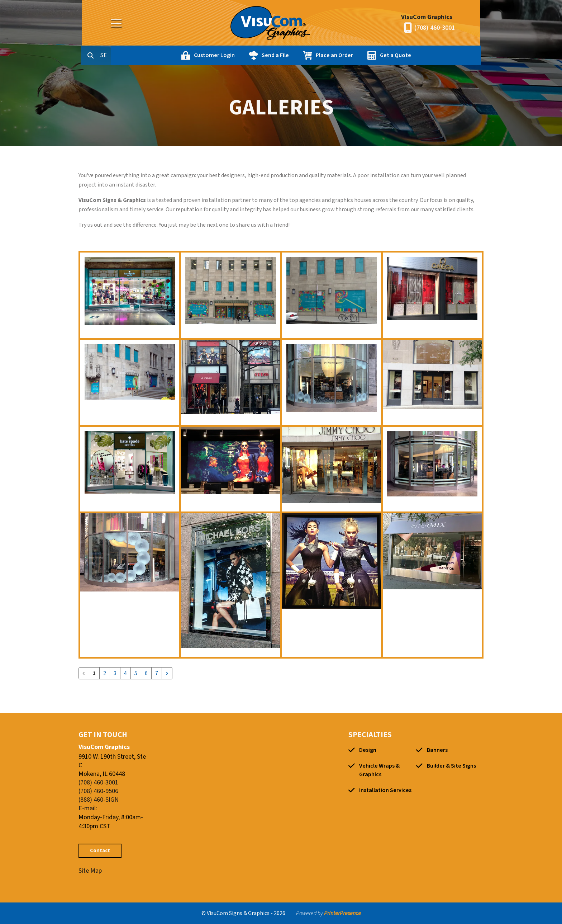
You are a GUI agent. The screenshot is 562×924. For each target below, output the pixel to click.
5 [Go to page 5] (136, 673)
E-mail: (88, 808)
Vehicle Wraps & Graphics (379, 770)
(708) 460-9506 (98, 791)
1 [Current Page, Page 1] (94, 673)
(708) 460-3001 (435, 28)
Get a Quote (426, 55)
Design (368, 750)
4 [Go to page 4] (125, 673)
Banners (437, 750)
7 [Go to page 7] (157, 673)
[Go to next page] (167, 673)
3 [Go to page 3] (115, 673)
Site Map (90, 871)
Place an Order (365, 55)
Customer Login (245, 55)
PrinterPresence (342, 913)
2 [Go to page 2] (105, 673)
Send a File (306, 55)
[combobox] (137, 55)
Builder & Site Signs (451, 766)
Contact (100, 851)
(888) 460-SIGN (99, 800)
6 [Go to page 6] (146, 673)
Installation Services (385, 790)
